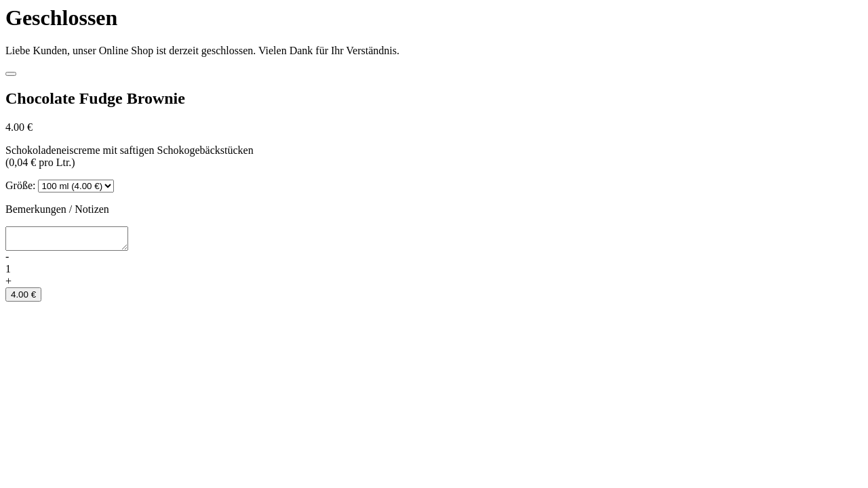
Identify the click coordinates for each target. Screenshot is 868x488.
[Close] (11, 74)
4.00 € (23, 299)
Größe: (20, 185)
